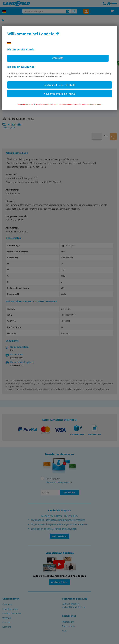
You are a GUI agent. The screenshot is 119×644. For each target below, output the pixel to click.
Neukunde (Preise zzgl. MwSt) (59, 85)
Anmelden (58, 58)
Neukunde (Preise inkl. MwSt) (60, 94)
